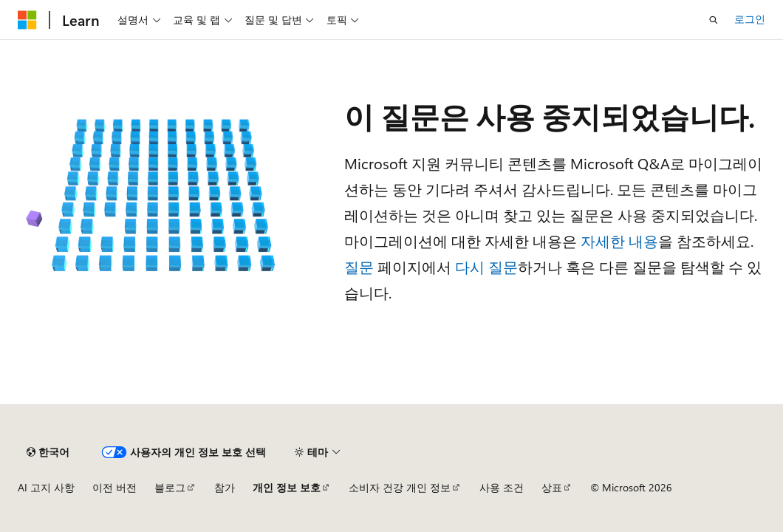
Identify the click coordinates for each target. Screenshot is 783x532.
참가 (225, 487)
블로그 (170, 487)
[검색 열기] (714, 20)
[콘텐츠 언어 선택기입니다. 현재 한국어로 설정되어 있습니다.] (48, 452)
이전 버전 (114, 487)
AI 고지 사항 (46, 487)
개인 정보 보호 (287, 487)
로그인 (750, 19)
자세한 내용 (619, 241)
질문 (359, 266)
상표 (552, 487)
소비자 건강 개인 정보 (400, 487)
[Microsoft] (27, 20)
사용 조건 (502, 487)
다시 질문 (486, 266)
